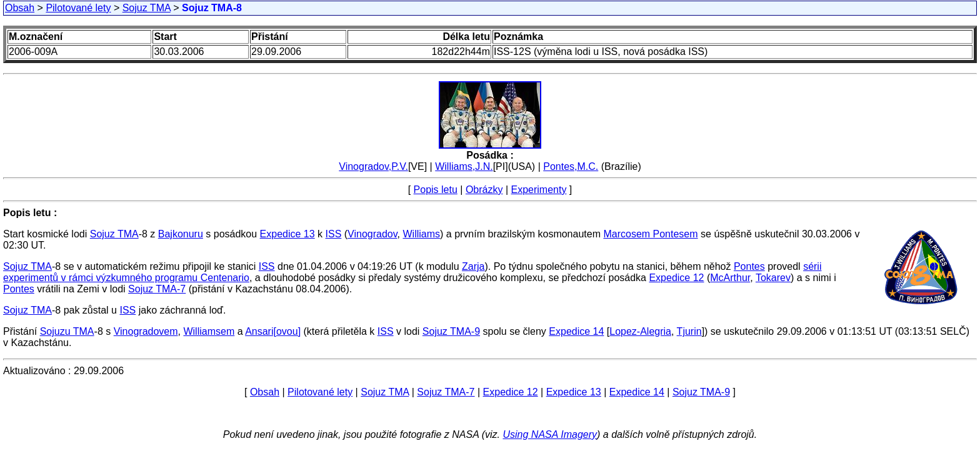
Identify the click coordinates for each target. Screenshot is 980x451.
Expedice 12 (676, 278)
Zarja (473, 266)
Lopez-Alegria (640, 331)
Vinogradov (372, 234)
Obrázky (484, 190)
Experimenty (539, 190)
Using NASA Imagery (550, 434)
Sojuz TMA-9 (451, 331)
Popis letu (436, 190)
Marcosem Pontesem (650, 234)
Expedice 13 (287, 234)
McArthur (730, 278)
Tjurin (689, 331)
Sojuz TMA (147, 8)
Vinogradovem (146, 331)
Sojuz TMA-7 (157, 289)
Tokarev (773, 278)
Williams (421, 234)
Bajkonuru (181, 234)
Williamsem (209, 331)
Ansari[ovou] (273, 331)
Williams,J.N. (464, 166)
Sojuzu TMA (67, 331)
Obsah (20, 8)
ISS (334, 234)
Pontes (749, 266)
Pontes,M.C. (571, 166)
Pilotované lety (78, 8)
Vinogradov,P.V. (373, 166)
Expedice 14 (576, 331)
